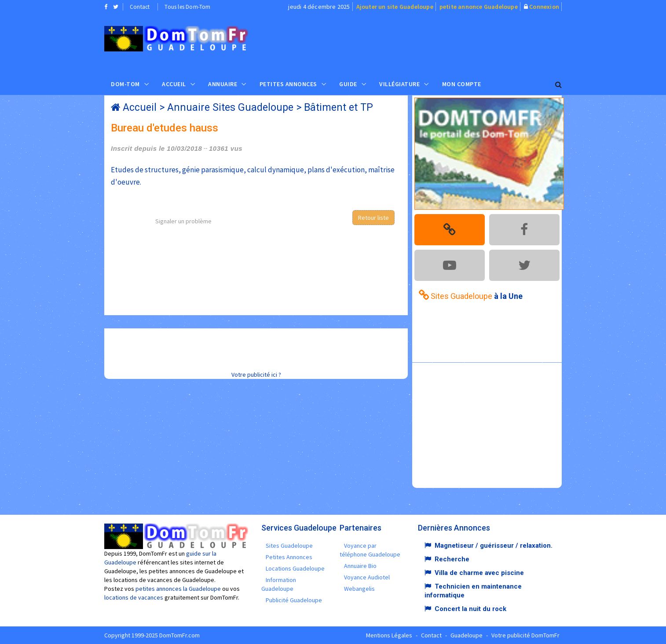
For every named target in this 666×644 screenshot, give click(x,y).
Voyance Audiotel (367, 577)
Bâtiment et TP (338, 107)
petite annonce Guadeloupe (479, 7)
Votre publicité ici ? (256, 375)
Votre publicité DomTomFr (525, 635)
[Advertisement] (421, 42)
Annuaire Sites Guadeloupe (230, 107)
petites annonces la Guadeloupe (178, 589)
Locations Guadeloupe (295, 568)
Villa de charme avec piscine (479, 573)
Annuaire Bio (360, 566)
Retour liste (373, 218)
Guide (348, 84)
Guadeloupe (467, 635)
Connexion (544, 7)
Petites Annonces (288, 84)
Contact (140, 7)
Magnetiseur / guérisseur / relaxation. (494, 546)
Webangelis (359, 589)
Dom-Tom (125, 84)
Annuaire (223, 84)
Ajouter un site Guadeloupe (395, 7)
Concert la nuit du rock (470, 609)
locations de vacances (134, 597)
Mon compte (462, 84)
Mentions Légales (389, 635)
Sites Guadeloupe (289, 546)
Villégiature (399, 84)
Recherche (452, 559)
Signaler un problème (183, 221)
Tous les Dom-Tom (187, 7)
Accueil (174, 84)
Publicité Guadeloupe (294, 600)
